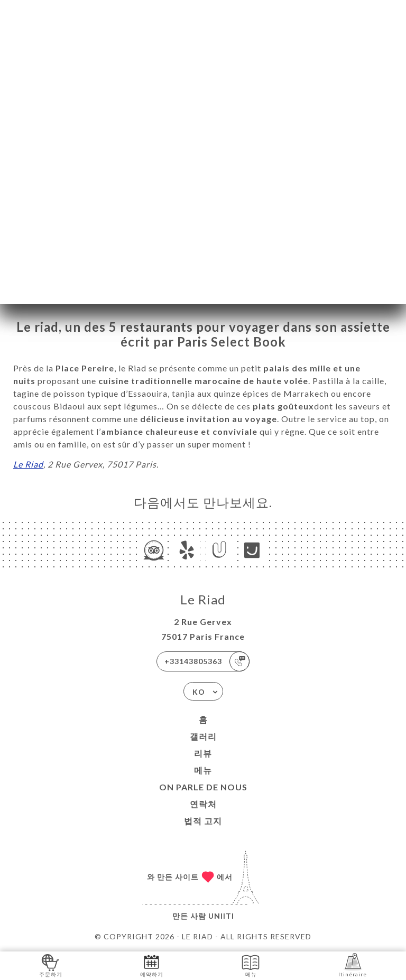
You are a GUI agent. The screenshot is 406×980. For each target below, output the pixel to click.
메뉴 (203, 770)
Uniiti (221, 916)
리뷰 (203, 753)
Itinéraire (353, 965)
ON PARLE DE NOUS (203, 787)
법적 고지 (203, 821)
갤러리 (203, 736)
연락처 (203, 804)
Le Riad (28, 464)
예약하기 (152, 965)
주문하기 (51, 965)
